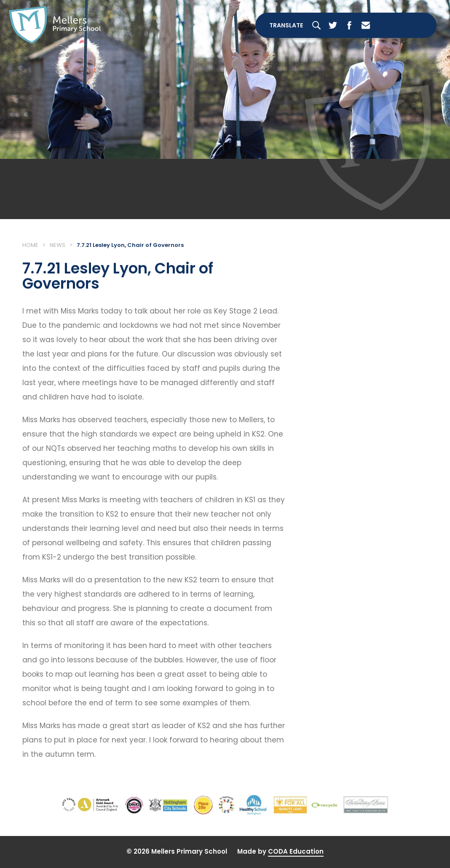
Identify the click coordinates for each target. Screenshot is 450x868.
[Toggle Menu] (406, 25)
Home (30, 245)
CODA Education (296, 851)
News (58, 245)
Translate (286, 25)
